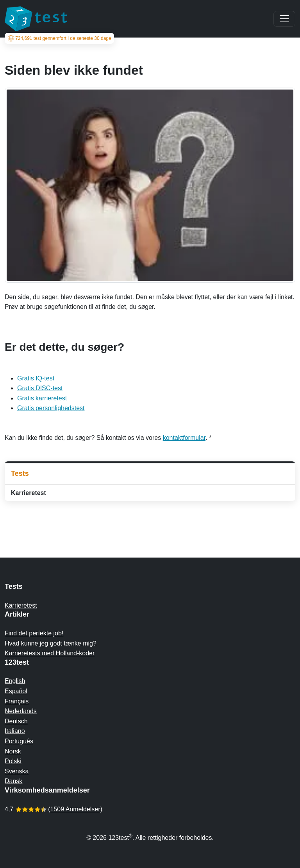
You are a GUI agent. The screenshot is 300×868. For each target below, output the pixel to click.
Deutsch (16, 721)
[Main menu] (284, 19)
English (15, 681)
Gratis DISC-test (40, 388)
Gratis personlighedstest (51, 408)
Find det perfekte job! (34, 633)
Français (17, 701)
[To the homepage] (36, 19)
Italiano (15, 731)
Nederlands (21, 711)
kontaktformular (184, 438)
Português (19, 741)
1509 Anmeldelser (75, 809)
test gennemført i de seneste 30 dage (60, 38)
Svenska (17, 771)
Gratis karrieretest (42, 398)
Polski (13, 761)
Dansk (13, 781)
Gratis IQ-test (36, 378)
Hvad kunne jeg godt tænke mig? (51, 643)
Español (16, 691)
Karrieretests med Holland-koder (50, 653)
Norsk (13, 751)
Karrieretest (29, 493)
